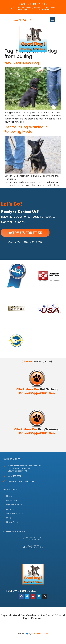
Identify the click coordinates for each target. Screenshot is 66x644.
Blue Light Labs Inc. (40, 634)
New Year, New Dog (22, 63)
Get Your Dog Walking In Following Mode (26, 129)
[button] (53, 20)
